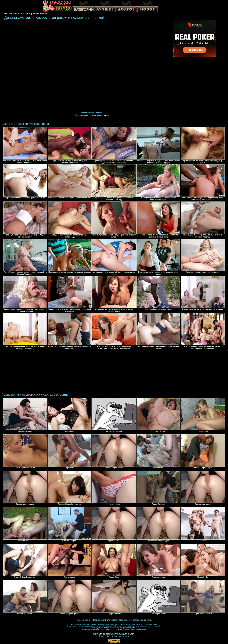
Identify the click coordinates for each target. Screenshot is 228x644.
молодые (84, 115)
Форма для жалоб (125, 634)
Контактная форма (103, 634)
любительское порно (99, 115)
